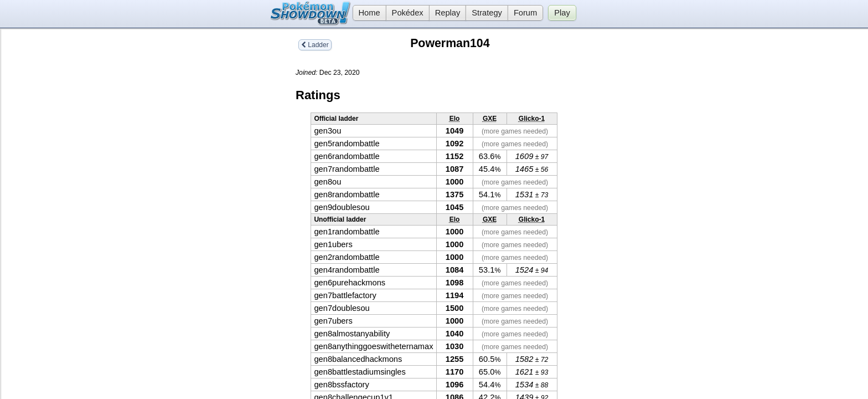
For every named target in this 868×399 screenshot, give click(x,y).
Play (562, 13)
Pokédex (408, 13)
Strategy (487, 13)
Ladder (315, 45)
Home (366, 13)
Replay (448, 13)
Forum (525, 13)
